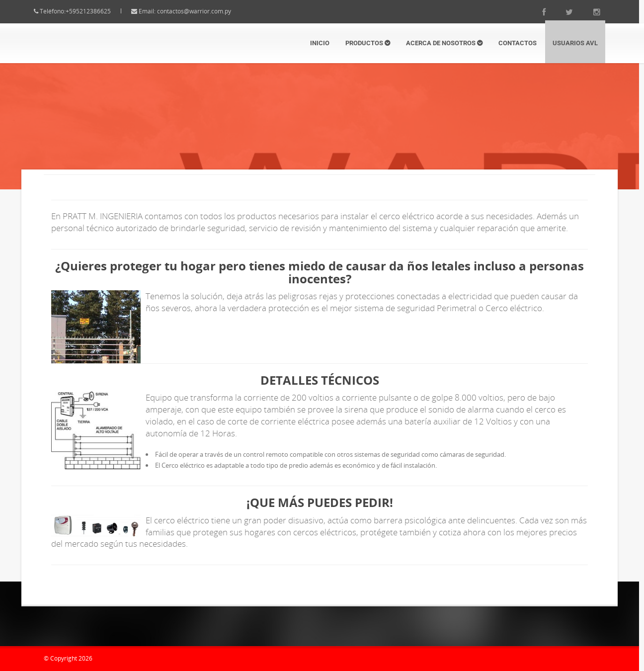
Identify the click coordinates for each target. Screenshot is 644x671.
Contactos (518, 43)
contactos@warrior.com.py (203, 11)
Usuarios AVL (575, 43)
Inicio (320, 43)
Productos (368, 43)
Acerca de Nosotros (444, 43)
